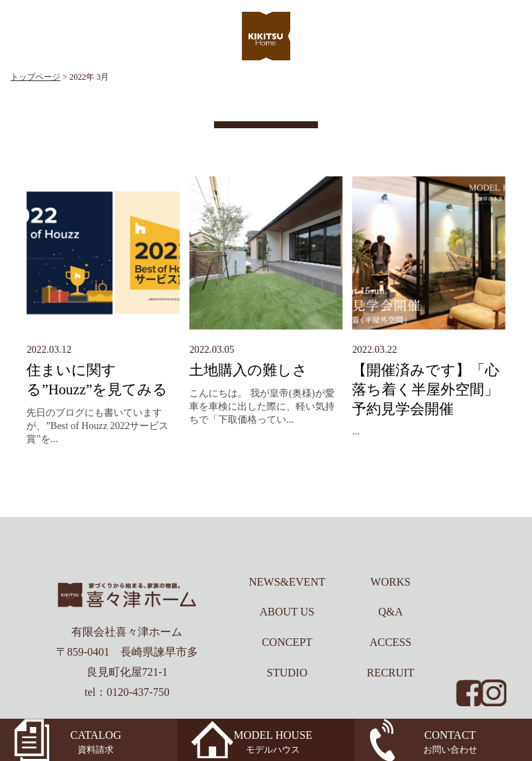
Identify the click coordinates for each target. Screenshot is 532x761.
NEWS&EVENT (287, 582)
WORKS (391, 582)
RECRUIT (390, 673)
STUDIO (287, 673)
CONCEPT (287, 642)
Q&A (391, 612)
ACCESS (390, 642)
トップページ (35, 77)
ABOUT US (287, 612)
